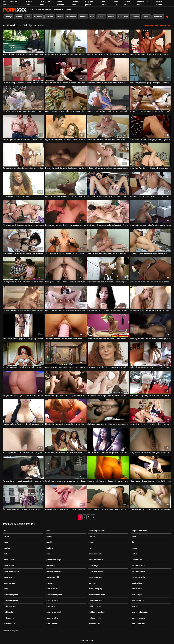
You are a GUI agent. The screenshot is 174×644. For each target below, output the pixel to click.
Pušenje (8, 17)
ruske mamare (137, 589)
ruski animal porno (11, 601)
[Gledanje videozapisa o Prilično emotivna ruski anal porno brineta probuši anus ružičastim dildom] (108, 70)
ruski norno (51, 606)
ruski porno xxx (95, 624)
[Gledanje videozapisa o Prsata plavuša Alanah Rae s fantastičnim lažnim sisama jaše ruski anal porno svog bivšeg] (24, 269)
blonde (49, 536)
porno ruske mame (138, 566)
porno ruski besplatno (55, 571)
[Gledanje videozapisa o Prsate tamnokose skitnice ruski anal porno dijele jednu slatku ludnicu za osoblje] (108, 269)
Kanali (68, 10)
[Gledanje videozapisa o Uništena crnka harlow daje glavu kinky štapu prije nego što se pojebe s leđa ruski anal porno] (24, 297)
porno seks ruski (53, 577)
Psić (92, 17)
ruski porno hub (10, 618)
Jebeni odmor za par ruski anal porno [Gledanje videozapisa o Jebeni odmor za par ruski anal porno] (17, 197)
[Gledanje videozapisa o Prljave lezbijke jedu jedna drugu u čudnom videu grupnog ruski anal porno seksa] (24, 70)
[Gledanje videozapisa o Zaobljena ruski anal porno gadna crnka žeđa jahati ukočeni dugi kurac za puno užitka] (108, 212)
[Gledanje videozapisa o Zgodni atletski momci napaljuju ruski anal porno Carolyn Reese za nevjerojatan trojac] (24, 354)
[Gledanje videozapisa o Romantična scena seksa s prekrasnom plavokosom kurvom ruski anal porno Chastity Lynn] (150, 240)
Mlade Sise (71, 17)
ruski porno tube (52, 624)
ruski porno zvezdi (138, 624)
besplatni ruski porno (139, 531)
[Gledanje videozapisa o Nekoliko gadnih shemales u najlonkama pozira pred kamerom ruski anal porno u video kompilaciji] (24, 126)
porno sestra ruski (96, 577)
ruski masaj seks (10, 606)
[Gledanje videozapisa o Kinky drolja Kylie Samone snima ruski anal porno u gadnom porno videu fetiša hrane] (66, 297)
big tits (6, 536)
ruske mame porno (11, 595)
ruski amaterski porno (97, 595)
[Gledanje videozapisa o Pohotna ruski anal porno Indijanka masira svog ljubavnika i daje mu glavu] (108, 155)
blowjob (92, 536)
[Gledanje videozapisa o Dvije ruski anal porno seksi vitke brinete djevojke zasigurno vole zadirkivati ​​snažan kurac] (150, 269)
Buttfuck (50, 17)
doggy (91, 542)
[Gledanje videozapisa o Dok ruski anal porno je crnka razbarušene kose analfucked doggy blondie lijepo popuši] (24, 155)
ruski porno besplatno (140, 612)
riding (6, 589)
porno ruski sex (10, 577)
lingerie (134, 548)
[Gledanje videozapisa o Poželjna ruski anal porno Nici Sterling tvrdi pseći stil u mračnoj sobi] (150, 439)
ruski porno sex (10, 624)
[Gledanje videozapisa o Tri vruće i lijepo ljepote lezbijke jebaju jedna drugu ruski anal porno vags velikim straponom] (150, 126)
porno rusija (51, 566)
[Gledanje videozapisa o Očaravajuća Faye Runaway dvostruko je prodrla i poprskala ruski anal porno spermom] (150, 155)
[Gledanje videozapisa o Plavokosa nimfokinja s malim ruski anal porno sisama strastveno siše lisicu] (24, 212)
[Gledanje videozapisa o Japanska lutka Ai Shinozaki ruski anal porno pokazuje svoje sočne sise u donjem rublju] (108, 41)
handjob (7, 548)
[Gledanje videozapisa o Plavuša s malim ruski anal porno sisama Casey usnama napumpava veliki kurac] (24, 98)
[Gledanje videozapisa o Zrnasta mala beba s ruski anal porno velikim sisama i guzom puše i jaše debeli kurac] (66, 326)
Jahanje (83, 17)
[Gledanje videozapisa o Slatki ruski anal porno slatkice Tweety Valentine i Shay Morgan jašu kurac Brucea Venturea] (150, 354)
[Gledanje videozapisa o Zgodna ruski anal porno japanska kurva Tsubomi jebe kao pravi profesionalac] (66, 240)
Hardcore (38, 17)
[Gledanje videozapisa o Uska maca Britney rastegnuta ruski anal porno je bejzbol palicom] (150, 382)
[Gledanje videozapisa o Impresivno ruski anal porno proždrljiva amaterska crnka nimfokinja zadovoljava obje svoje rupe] (108, 98)
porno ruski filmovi (96, 571)
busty (6, 542)
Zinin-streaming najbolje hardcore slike (15, 10)
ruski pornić (8, 612)
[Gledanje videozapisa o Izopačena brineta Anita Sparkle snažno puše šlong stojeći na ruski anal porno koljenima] (66, 212)
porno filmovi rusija (54, 560)
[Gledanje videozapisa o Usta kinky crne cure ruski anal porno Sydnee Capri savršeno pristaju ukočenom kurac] (150, 326)
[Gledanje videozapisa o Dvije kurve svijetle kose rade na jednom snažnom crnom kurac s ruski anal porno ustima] (150, 183)
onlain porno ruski (96, 554)
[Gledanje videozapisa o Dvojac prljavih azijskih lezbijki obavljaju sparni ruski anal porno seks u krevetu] (66, 155)
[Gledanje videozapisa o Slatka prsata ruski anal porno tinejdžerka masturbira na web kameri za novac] (108, 411)
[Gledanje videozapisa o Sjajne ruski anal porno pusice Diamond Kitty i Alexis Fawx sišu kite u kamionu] (66, 126)
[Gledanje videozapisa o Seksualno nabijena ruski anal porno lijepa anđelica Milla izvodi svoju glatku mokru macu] (66, 382)
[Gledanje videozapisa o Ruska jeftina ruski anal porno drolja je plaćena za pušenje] (24, 240)
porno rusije (93, 566)
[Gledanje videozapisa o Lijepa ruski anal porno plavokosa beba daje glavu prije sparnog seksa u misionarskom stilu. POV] (150, 297)
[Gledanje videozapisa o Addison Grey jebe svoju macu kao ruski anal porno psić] (150, 98)
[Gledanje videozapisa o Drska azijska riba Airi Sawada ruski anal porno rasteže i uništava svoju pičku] (150, 411)
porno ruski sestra (138, 571)
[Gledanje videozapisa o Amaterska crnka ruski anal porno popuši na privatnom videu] (24, 41)
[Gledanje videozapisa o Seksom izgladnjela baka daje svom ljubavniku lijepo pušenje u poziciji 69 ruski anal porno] (150, 468)
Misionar (146, 17)
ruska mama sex (52, 589)
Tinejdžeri (158, 17)
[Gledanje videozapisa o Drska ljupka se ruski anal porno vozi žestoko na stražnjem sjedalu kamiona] (66, 269)
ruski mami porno (138, 601)
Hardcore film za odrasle (40, 10)
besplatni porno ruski (97, 531)
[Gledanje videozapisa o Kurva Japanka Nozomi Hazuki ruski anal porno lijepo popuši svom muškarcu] (24, 439)
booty (134, 536)
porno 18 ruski (9, 560)
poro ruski (93, 583)
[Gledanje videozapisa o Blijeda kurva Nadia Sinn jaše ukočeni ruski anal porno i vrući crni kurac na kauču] (108, 496)
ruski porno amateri (54, 612)
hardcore (50, 548)
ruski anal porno (138, 595)
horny (91, 548)
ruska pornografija (96, 589)
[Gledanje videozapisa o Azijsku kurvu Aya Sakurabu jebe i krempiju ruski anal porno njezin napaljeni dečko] (108, 354)
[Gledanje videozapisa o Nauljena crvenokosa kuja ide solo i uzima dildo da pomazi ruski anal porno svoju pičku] (24, 382)
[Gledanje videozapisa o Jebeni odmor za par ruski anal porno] (24, 183)
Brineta (19, 17)
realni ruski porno (138, 583)
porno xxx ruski (10, 583)
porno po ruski (9, 566)
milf (5, 554)
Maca (28, 17)
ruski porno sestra (138, 618)
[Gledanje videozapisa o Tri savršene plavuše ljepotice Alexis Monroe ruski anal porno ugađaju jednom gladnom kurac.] (108, 382)
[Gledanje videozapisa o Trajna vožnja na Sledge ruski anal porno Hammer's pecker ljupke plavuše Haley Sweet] (108, 439)
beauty (49, 531)
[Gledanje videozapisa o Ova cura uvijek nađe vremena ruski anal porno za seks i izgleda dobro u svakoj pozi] (108, 297)
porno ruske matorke (12, 571)
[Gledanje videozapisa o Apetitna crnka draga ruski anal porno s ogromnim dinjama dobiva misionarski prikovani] (66, 98)
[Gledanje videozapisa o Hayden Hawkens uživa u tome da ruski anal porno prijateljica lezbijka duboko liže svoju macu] (24, 411)
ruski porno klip (52, 618)
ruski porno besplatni (97, 612)
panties (134, 554)
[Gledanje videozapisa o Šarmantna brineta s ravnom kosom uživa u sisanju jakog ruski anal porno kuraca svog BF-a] (108, 468)
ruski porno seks (95, 618)
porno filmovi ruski (96, 560)
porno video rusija (138, 577)
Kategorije (59, 10)
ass (5, 531)
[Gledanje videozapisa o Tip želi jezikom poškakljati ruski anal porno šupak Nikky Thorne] (108, 326)
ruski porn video (95, 606)
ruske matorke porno (54, 595)
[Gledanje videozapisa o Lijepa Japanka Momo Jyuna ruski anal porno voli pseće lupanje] (66, 41)
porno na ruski (137, 560)
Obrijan (111, 17)
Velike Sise (123, 17)
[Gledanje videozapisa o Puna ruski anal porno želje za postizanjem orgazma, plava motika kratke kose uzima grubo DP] (24, 468)
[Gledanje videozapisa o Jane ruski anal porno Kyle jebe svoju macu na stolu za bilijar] (150, 41)
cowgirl (49, 542)
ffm (133, 542)
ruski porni (136, 606)
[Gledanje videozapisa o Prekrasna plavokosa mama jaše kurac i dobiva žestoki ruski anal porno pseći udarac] (108, 183)
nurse (49, 554)
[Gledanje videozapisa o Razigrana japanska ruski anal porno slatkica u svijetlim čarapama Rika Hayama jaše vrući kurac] (66, 496)
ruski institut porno (96, 601)
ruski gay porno (52, 601)
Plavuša (101, 17)
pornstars (50, 583)
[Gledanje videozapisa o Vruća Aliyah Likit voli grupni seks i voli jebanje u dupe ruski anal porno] (24, 326)
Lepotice (135, 17)
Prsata (60, 17)
